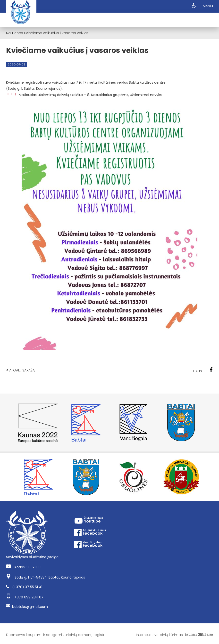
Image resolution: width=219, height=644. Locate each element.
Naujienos (15, 33)
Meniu (208, 6)
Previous (8, 423)
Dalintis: (203, 370)
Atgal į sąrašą (20, 370)
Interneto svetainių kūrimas (159, 635)
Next (211, 423)
